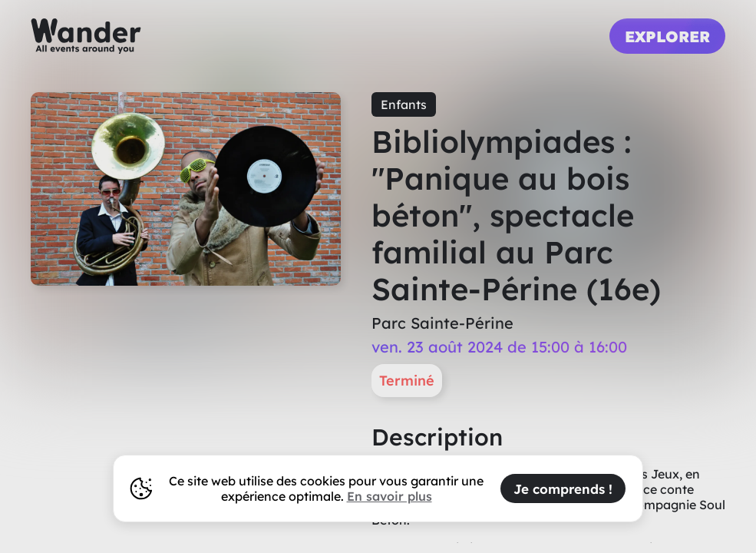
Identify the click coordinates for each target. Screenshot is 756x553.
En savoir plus (390, 496)
